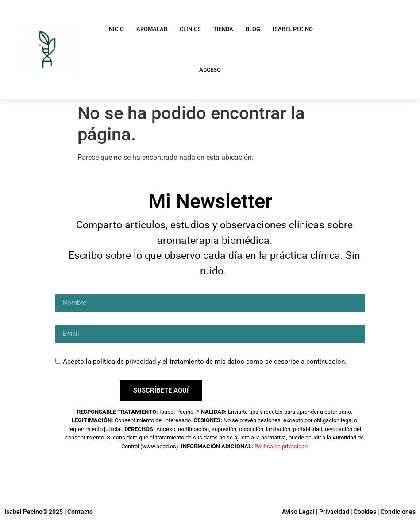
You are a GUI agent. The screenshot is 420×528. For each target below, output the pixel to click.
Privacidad (334, 512)
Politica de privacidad (281, 446)
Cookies (365, 512)
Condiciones (398, 512)
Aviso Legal (298, 512)
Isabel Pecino (293, 29)
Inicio (116, 29)
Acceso (210, 70)
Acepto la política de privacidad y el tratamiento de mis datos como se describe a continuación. (205, 362)
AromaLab (152, 29)
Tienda (223, 29)
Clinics (190, 29)
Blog (253, 29)
